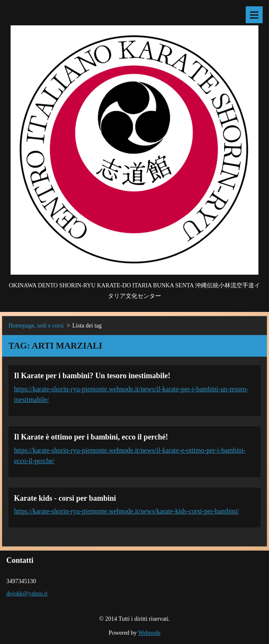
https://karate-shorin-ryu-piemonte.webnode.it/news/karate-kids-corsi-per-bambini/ (126, 511)
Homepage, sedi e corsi (36, 326)
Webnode (150, 633)
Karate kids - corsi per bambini (65, 498)
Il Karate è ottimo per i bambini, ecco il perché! (91, 437)
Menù (254, 15)
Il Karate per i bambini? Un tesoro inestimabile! (92, 376)
